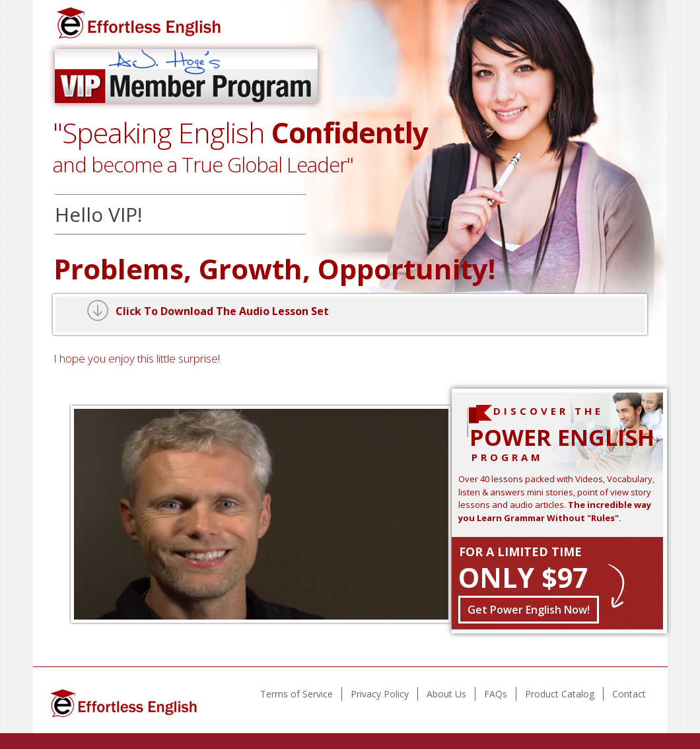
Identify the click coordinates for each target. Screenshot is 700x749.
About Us (446, 694)
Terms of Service (297, 694)
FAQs (496, 694)
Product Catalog (560, 694)
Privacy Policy (380, 694)
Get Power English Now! (529, 610)
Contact (629, 694)
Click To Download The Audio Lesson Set (222, 311)
